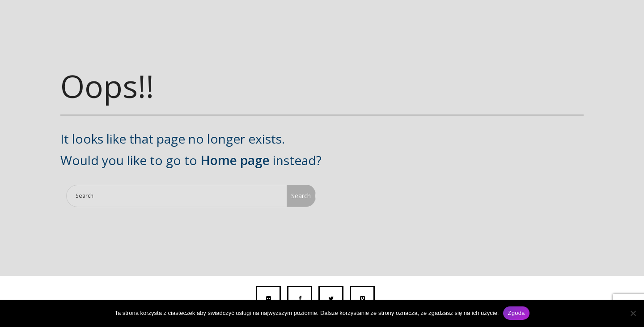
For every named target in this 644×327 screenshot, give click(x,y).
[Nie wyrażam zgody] (633, 313)
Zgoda (516, 313)
